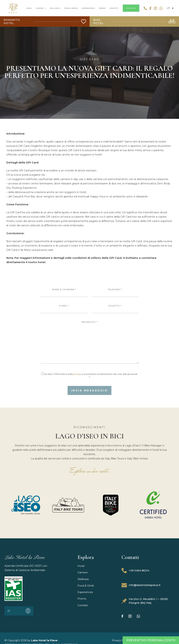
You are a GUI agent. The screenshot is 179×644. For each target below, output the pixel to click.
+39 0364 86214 (135, 570)
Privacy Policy (121, 640)
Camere (83, 572)
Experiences (85, 592)
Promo (82, 599)
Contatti (83, 605)
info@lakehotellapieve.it (141, 585)
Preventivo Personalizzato (151, 640)
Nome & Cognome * (64, 293)
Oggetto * (115, 309)
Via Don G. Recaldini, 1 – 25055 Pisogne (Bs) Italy (145, 601)
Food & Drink (86, 586)
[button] (169, 8)
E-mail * (64, 309)
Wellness (83, 579)
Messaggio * (89, 342)
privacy (77, 374)
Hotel (81, 566)
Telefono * (115, 293)
